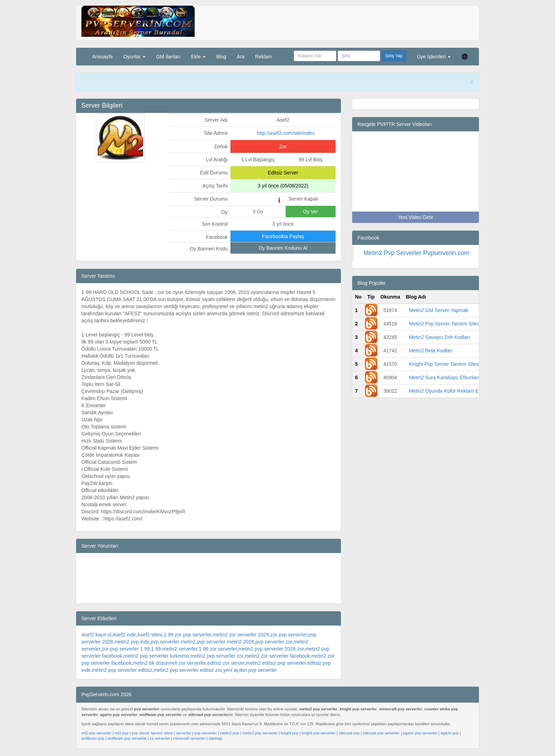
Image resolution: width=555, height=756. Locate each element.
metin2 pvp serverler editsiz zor (188, 670)
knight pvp (290, 733)
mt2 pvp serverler (96, 733)
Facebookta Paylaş (283, 236)
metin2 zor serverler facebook (277, 656)
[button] (465, 56)
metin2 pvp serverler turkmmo (156, 656)
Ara (241, 57)
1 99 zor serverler (218, 649)
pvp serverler (206, 733)
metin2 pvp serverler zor (217, 656)
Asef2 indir (124, 635)
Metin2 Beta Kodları (431, 351)
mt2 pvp (122, 733)
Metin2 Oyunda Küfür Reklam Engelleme (454, 391)
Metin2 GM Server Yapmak (439, 310)
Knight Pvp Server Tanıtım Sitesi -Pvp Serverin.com (465, 364)
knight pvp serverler (319, 733)
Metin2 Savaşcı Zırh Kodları (439, 337)
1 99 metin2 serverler (174, 649)
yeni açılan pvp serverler (250, 670)
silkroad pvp (349, 733)
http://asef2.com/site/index (286, 133)
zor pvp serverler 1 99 (126, 649)
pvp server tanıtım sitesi (152, 733)
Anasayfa (102, 57)
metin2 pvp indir (132, 642)
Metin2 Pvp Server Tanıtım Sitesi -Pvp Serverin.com (466, 324)
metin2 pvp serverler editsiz (122, 670)
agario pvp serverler (420, 733)
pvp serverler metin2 (173, 642)
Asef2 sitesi (150, 635)
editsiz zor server (226, 663)
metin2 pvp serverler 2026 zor (271, 649)
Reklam (264, 57)
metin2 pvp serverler (260, 733)
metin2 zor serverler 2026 (241, 635)
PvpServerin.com (181, 82)
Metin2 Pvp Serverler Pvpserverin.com (416, 253)
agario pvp (450, 733)
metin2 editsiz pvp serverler (276, 663)
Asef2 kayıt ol (96, 635)
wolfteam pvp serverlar (127, 738)
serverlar (184, 733)
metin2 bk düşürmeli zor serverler (170, 663)
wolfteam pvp (93, 738)
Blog (221, 57)
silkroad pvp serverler (381, 733)
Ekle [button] (198, 57)
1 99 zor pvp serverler (188, 635)
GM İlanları (168, 57)
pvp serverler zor (274, 642)
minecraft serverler (189, 738)
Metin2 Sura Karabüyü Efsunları (444, 377)
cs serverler (160, 738)
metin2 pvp (230, 733)
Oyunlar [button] (134, 57)
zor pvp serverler (289, 635)
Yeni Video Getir (416, 217)
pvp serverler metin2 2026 (225, 642)
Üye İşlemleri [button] (434, 57)
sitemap (215, 738)
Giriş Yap (394, 56)
